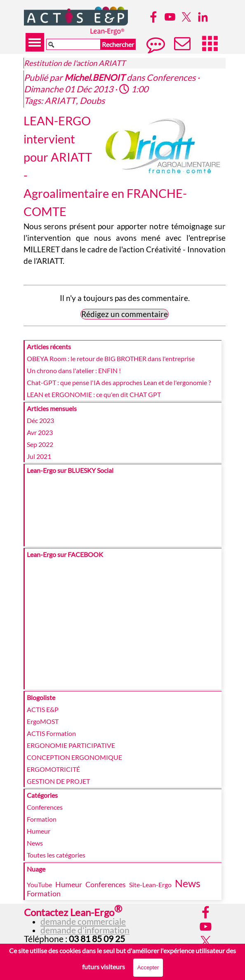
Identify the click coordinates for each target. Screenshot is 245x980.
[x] (186, 17)
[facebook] (153, 17)
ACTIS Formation (51, 733)
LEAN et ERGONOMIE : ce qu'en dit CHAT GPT (94, 394)
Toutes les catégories (56, 855)
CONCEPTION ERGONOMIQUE (74, 757)
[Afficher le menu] (35, 42)
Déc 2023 (40, 420)
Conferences (45, 807)
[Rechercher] (73, 44)
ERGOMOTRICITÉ (53, 769)
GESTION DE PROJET (58, 781)
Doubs (92, 101)
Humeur (39, 831)
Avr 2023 (40, 432)
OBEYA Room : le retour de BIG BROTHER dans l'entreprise (111, 358)
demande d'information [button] (85, 930)
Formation (42, 819)
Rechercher (118, 44)
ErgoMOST (43, 721)
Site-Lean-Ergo (150, 885)
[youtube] (170, 17)
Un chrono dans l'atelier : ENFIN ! (74, 370)
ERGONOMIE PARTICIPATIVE (71, 745)
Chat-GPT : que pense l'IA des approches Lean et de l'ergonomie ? (119, 382)
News (35, 843)
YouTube (39, 885)
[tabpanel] (89, 924)
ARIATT (60, 101)
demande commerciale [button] (83, 921)
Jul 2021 (39, 456)
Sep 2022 (40, 444)
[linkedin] (203, 17)
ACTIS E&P (43, 709)
